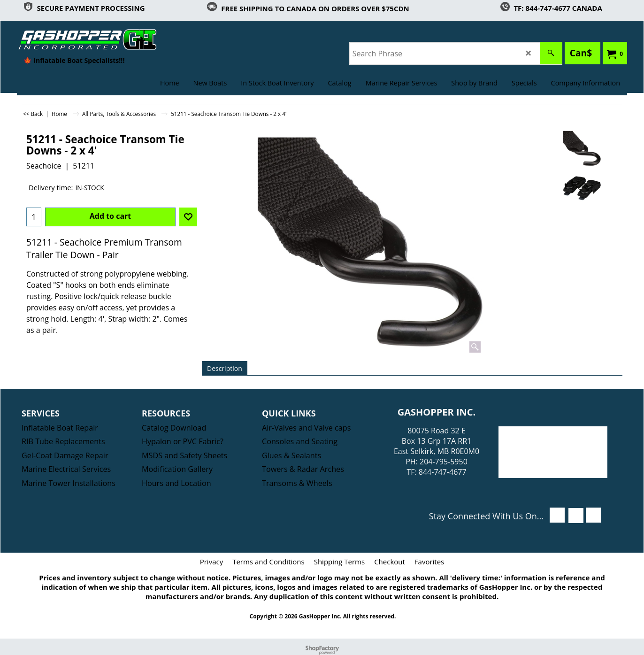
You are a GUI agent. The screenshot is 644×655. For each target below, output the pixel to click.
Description (225, 368)
